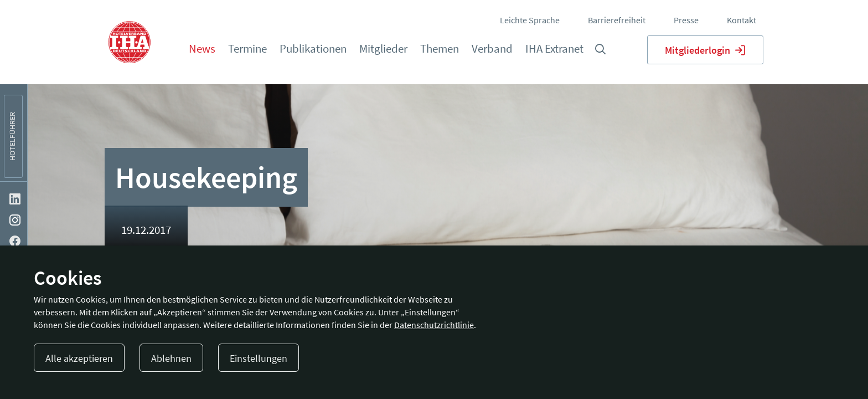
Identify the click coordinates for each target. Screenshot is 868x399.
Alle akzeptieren (79, 358)
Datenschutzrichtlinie (434, 325)
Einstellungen (259, 358)
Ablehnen (171, 358)
